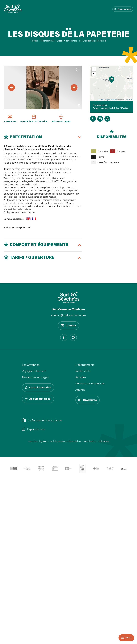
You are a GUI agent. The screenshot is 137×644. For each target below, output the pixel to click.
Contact (68, 326)
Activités (81, 377)
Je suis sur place (123, 9)
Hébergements (85, 365)
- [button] (94, 74)
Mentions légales (37, 441)
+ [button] (94, 69)
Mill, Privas (104, 441)
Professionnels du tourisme (42, 421)
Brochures (88, 400)
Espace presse (33, 429)
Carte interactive (38, 388)
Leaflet (101, 100)
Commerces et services (90, 384)
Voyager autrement (34, 371)
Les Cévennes (31, 365)
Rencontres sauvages (35, 377)
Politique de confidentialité (66, 441)
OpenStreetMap (111, 100)
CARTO (130, 100)
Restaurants (83, 371)
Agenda (80, 390)
